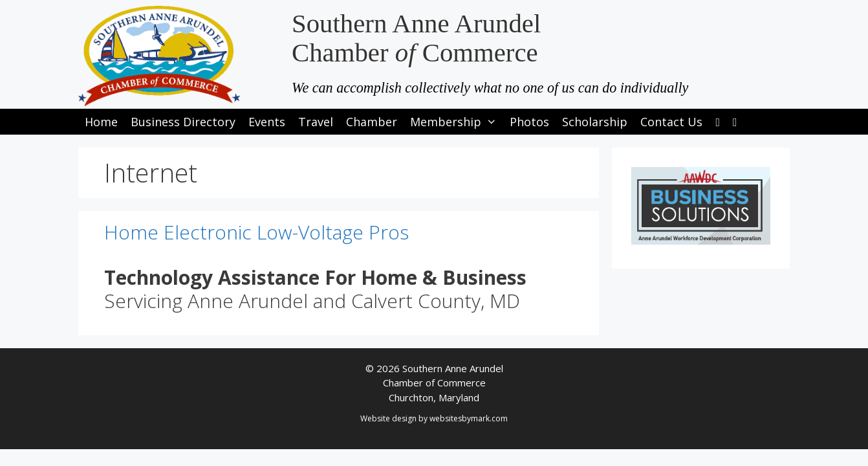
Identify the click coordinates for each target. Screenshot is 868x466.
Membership (457, 122)
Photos (529, 122)
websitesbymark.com (469, 418)
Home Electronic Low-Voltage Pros (256, 232)
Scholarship (595, 122)
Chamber (372, 122)
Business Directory (183, 122)
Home (101, 122)
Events (267, 122)
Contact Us (671, 122)
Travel (316, 122)
